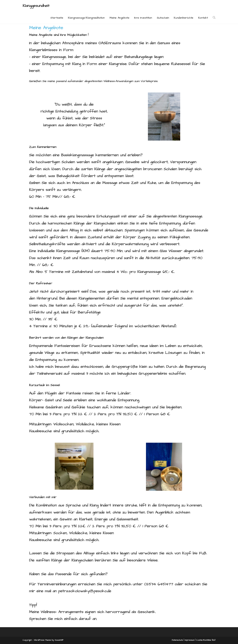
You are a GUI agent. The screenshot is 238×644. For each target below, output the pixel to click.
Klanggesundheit (36, 6)
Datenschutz (177, 640)
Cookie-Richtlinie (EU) (206, 640)
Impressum (190, 640)
